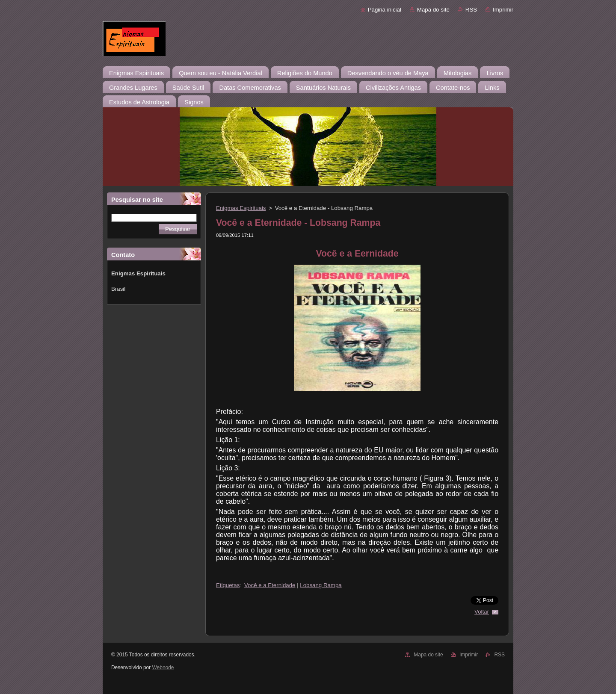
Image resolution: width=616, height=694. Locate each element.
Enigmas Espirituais (241, 208)
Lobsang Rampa (321, 585)
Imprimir (503, 10)
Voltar (482, 612)
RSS (471, 10)
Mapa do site (433, 10)
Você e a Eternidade (270, 585)
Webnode (163, 667)
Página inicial (385, 10)
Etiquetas (228, 585)
